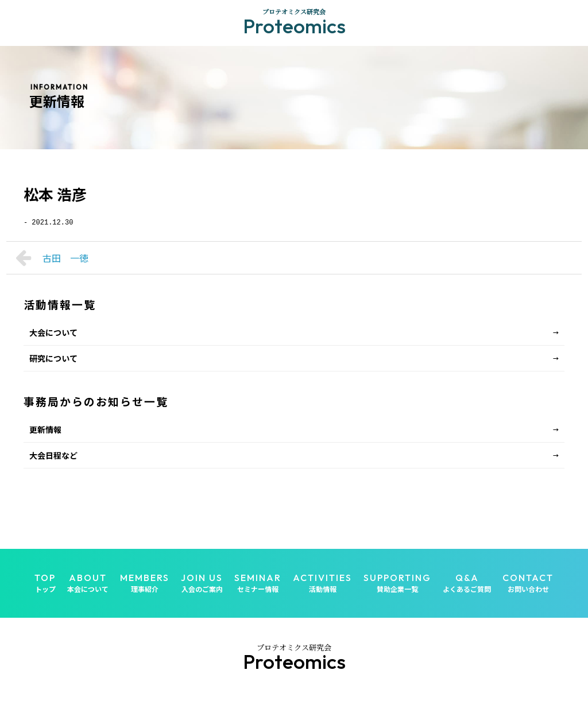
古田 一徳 (52, 258)
